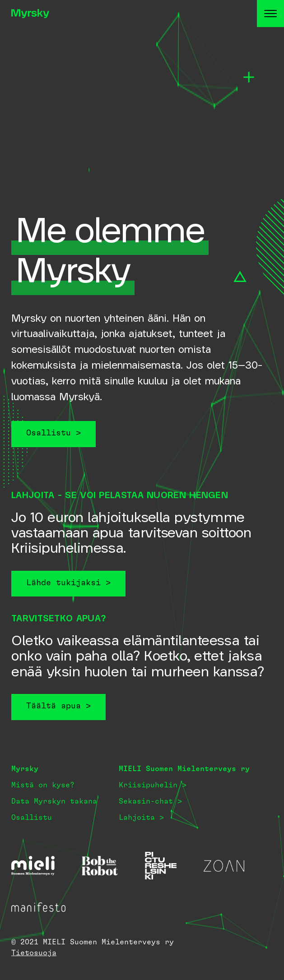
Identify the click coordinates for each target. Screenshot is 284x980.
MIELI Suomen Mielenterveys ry (184, 769)
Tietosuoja (34, 953)
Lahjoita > (141, 818)
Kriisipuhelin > (153, 785)
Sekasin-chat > (150, 801)
